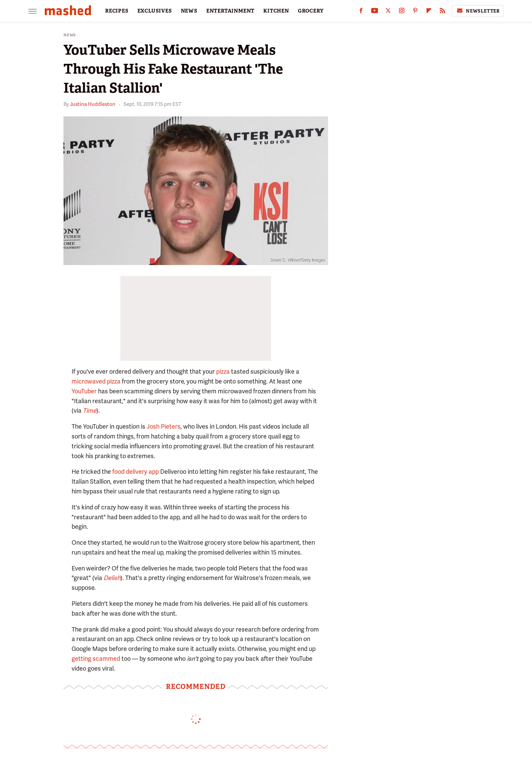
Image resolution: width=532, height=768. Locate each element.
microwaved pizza (96, 381)
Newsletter (478, 11)
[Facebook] (361, 12)
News (70, 35)
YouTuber (84, 391)
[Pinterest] (415, 12)
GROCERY (311, 11)
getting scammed (96, 659)
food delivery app (136, 472)
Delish (112, 578)
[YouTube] (375, 12)
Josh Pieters (164, 426)
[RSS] (442, 12)
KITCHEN (276, 11)
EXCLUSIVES (155, 11)
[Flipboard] (429, 12)
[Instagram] (402, 12)
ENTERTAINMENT (230, 11)
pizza (223, 371)
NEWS (189, 11)
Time (90, 410)
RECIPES (117, 11)
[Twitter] (388, 12)
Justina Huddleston (93, 104)
